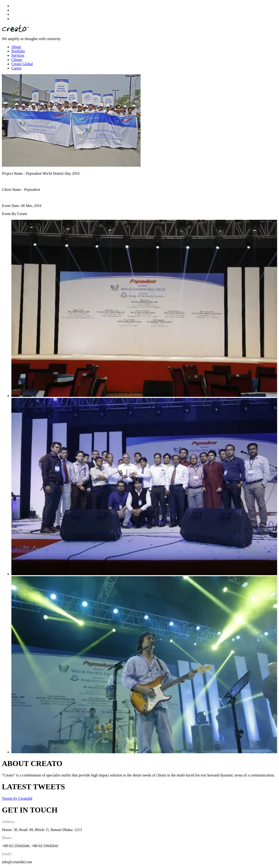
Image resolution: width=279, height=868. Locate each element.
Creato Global (22, 64)
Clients (17, 60)
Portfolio (18, 51)
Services (18, 55)
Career (16, 68)
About (16, 47)
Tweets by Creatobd (17, 798)
